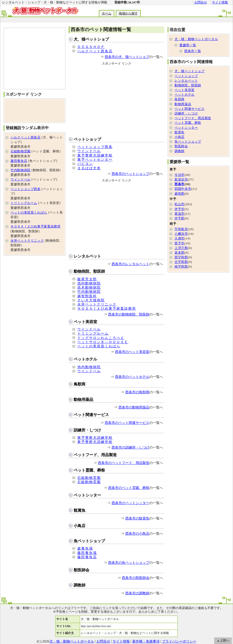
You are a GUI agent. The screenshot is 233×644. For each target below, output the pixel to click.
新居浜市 (181, 180)
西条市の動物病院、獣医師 (129, 314)
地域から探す (128, 13)
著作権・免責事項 (146, 641)
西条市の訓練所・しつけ (130, 447)
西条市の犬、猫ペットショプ (127, 57)
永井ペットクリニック (97, 304)
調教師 (80, 585)
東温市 (180, 214)
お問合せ (201, 2)
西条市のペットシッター (130, 503)
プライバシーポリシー (179, 641)
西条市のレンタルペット (130, 264)
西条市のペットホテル (132, 377)
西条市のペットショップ (130, 174)
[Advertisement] (35, 58)
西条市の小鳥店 (137, 533)
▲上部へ (223, 641)
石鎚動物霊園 (89, 478)
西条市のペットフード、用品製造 (124, 463)
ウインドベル (89, 151)
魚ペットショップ (89, 541)
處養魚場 (85, 548)
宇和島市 (181, 229)
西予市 (180, 243)
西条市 (180, 184)
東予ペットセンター (95, 159)
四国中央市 (183, 189)
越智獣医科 (87, 296)
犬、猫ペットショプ (91, 39)
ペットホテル (85, 359)
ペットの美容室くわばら (99, 346)
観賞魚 (80, 510)
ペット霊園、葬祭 (89, 470)
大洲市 (180, 238)
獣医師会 (82, 570)
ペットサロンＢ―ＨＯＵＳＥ (103, 342)
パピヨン (85, 164)
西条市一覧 (193, 51)
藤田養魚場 (87, 553)
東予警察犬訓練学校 (95, 155)
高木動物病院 (89, 287)
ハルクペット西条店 (95, 51)
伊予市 (180, 209)
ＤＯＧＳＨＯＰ (91, 47)
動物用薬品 (83, 400)
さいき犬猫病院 (91, 300)
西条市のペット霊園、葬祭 (129, 488)
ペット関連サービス (91, 415)
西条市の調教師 (137, 593)
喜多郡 (180, 253)
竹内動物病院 (89, 292)
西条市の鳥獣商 (137, 392)
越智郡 (180, 194)
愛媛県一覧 (188, 45)
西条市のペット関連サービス (127, 423)
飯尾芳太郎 (87, 279)
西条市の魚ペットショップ (129, 563)
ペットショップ (87, 139)
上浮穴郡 (181, 248)
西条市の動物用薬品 (134, 407)
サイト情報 (220, 2)
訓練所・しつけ (87, 430)
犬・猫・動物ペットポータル (196, 39)
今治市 (180, 175)
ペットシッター (87, 495)
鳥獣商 (80, 384)
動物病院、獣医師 (89, 271)
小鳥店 (80, 526)
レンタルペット (87, 256)
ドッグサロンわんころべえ (101, 338)
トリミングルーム (93, 333)
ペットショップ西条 (95, 147)
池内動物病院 (89, 283)
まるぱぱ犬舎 (89, 168)
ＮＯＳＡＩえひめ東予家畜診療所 (107, 308)
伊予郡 (180, 218)
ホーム (107, 13)
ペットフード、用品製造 (95, 455)
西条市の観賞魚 (137, 518)
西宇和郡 (181, 257)
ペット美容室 (85, 322)
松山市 (180, 204)
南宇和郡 (181, 267)
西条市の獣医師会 (136, 578)
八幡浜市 (181, 234)
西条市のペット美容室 (132, 352)
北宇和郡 (181, 262)
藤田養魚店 (87, 557)
